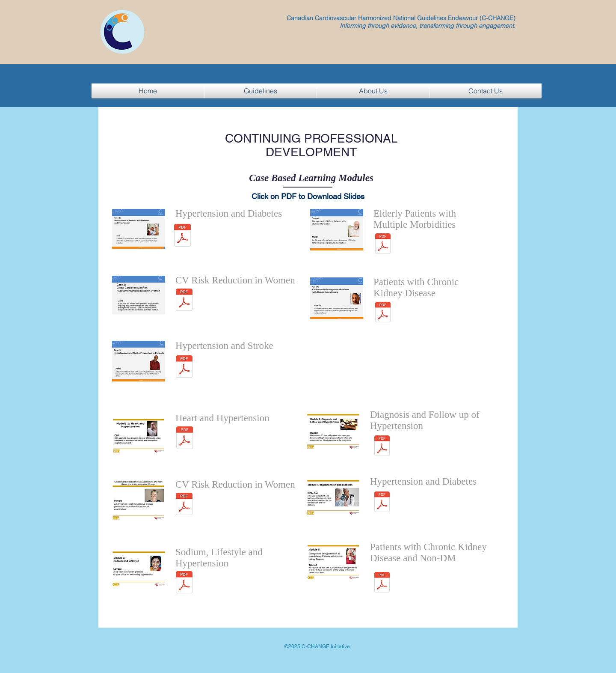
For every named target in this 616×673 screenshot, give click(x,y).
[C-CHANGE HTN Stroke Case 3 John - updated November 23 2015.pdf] (184, 368)
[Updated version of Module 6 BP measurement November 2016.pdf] (382, 447)
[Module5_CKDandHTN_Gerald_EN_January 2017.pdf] (382, 583)
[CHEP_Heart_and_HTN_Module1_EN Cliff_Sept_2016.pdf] (184, 439)
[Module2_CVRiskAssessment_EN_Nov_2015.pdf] (184, 301)
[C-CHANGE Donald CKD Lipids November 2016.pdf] (383, 313)
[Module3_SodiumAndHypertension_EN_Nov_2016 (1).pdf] (184, 583)
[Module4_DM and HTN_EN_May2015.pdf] (382, 503)
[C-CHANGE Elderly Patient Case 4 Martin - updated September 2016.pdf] (383, 244)
